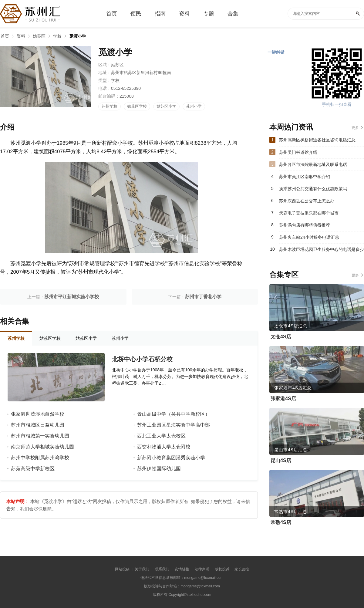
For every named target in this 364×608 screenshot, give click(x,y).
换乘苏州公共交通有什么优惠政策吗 (313, 189)
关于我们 (142, 569)
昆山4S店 (281, 460)
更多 (355, 128)
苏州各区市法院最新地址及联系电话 (313, 164)
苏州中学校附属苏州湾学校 (40, 458)
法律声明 (202, 569)
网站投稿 (122, 569)
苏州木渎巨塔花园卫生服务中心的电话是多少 (322, 249)
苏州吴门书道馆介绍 (298, 152)
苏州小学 (194, 106)
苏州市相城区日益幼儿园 (38, 425)
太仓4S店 (281, 337)
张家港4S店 (283, 399)
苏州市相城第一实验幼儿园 (40, 436)
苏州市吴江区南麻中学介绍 (305, 177)
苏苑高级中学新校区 (33, 469)
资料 (21, 36)
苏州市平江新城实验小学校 (72, 297)
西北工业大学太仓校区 (161, 436)
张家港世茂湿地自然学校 (38, 414)
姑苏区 (39, 36)
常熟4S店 (281, 522)
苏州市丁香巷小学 (203, 297)
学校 (57, 36)
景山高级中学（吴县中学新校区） (174, 414)
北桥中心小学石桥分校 (142, 359)
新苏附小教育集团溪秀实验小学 (171, 458)
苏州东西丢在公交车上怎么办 (307, 201)
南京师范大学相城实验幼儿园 (42, 447)
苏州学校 (110, 106)
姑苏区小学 (166, 106)
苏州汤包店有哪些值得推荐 (305, 225)
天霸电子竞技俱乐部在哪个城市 (309, 213)
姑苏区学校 (137, 106)
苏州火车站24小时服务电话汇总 (309, 237)
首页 (5, 36)
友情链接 (182, 569)
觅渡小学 (78, 36)
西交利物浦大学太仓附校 (164, 447)
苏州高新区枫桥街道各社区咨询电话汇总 (317, 140)
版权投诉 (222, 569)
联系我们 (162, 569)
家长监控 (242, 569)
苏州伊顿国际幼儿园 (159, 469)
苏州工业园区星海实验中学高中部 (174, 425)
